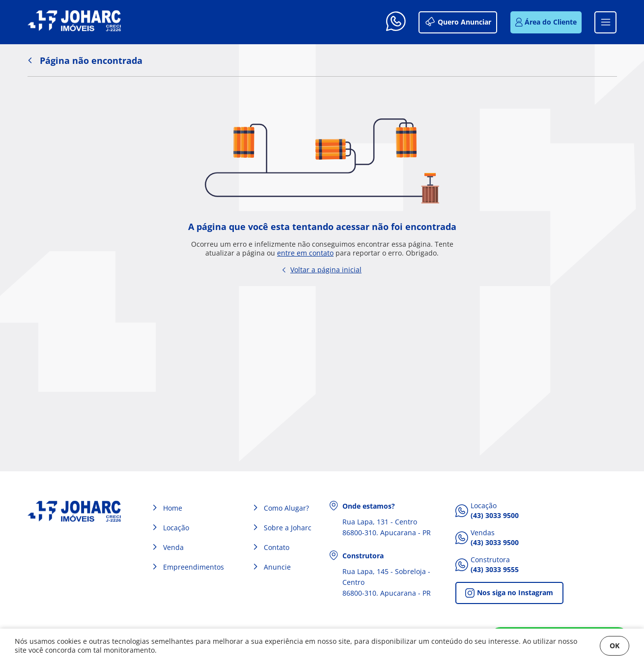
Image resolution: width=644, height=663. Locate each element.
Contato (277, 547)
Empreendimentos (194, 567)
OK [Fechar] (615, 646)
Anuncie (277, 567)
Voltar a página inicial (322, 270)
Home (173, 508)
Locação (176, 528)
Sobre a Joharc (288, 528)
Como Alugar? (286, 508)
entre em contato (305, 253)
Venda (173, 547)
